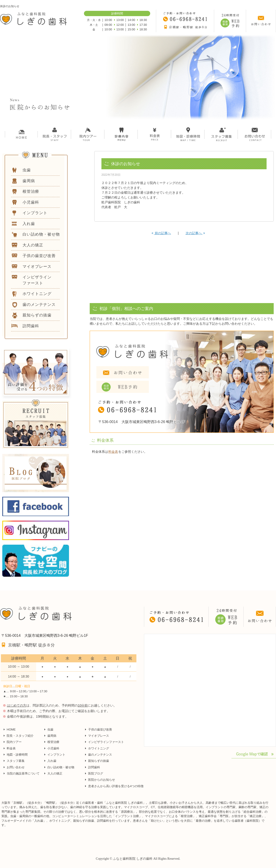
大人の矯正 (55, 773)
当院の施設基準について (23, 773)
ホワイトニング (99, 748)
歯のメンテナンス (100, 755)
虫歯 (50, 729)
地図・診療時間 (17, 755)
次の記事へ (195, 233)
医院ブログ (96, 773)
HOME (11, 729)
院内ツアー (14, 742)
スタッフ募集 (16, 761)
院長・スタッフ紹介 (20, 736)
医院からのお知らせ (102, 780)
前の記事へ (161, 233)
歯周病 (52, 736)
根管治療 (53, 742)
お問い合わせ (16, 767)
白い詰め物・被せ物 (61, 767)
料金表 (113, 452)
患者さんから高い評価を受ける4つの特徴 (116, 786)
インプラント (56, 755)
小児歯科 (53, 748)
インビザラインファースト (106, 742)
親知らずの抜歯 (99, 761)
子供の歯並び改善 (100, 729)
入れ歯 (52, 761)
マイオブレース (99, 736)
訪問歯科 (94, 767)
